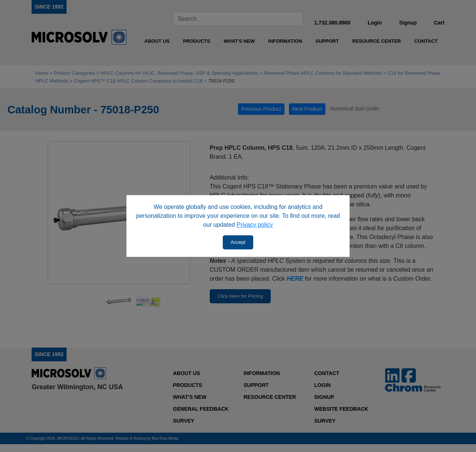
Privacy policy (255, 225)
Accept (238, 242)
